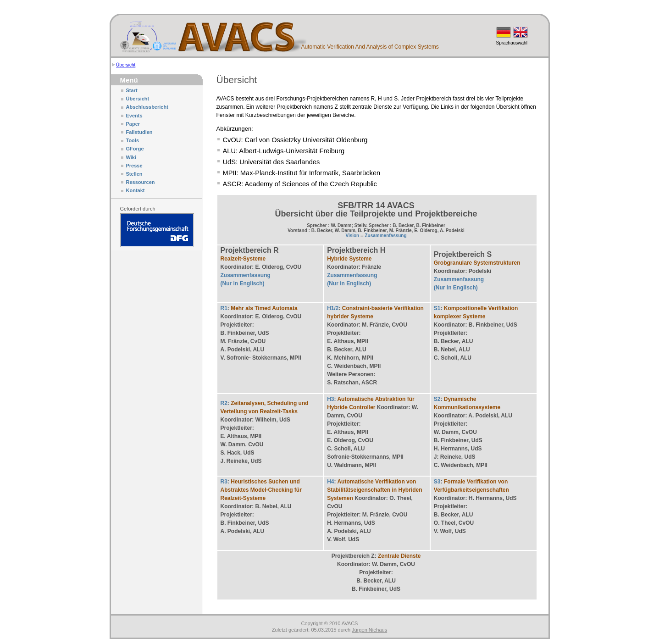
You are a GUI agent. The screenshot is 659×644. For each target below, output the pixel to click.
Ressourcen (141, 182)
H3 (330, 399)
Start (132, 90)
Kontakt (136, 190)
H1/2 (333, 308)
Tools (133, 140)
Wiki (131, 157)
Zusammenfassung (385, 236)
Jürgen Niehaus (369, 630)
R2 (224, 403)
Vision (352, 236)
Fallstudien (139, 132)
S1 (437, 308)
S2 (437, 399)
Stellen (134, 174)
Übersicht (126, 65)
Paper (133, 124)
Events (134, 116)
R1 (224, 308)
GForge (135, 149)
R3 (224, 482)
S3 (437, 482)
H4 (330, 482)
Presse (134, 166)
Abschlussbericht (147, 107)
